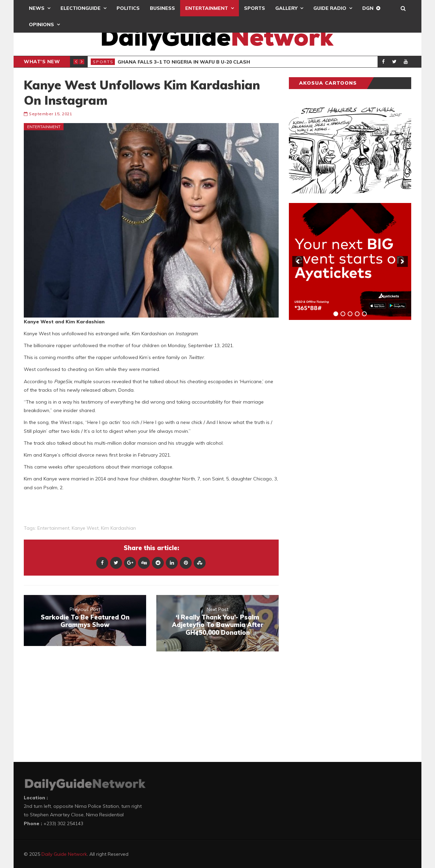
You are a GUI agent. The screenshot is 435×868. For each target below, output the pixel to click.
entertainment (53, 528)
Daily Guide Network (64, 854)
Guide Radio (330, 8)
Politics (128, 8)
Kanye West (85, 528)
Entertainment (207, 8)
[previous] (298, 261)
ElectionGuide (81, 8)
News (37, 8)
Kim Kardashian (118, 528)
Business (162, 8)
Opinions (41, 24)
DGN (368, 8)
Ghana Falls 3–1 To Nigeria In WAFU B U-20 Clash (184, 62)
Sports (255, 8)
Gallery (286, 8)
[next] (402, 261)
